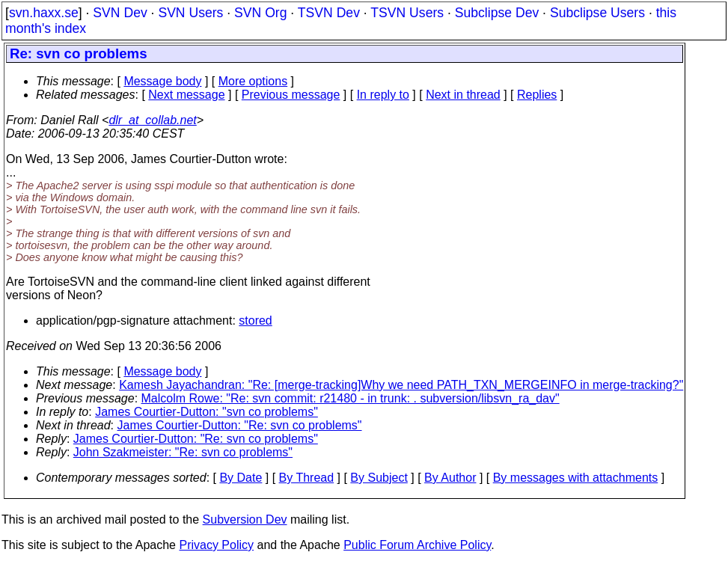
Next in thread (463, 95)
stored (255, 321)
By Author (450, 478)
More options (253, 81)
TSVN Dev (329, 13)
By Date (241, 478)
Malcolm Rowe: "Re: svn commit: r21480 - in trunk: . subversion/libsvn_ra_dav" (351, 398)
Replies (537, 95)
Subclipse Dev (497, 13)
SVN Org (260, 13)
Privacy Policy (216, 545)
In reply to (383, 95)
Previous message (291, 95)
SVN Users (190, 13)
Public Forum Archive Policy (417, 545)
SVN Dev (120, 13)
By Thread (307, 478)
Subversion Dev (245, 519)
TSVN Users (407, 13)
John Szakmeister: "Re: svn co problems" (183, 452)
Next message (186, 95)
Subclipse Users (597, 13)
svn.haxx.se (44, 13)
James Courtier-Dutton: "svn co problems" (207, 412)
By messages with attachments (576, 478)
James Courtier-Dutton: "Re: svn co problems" (240, 425)
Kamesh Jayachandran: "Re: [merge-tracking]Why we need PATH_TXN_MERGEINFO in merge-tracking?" (401, 385)
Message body (162, 81)
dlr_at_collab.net (152, 120)
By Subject (379, 478)
